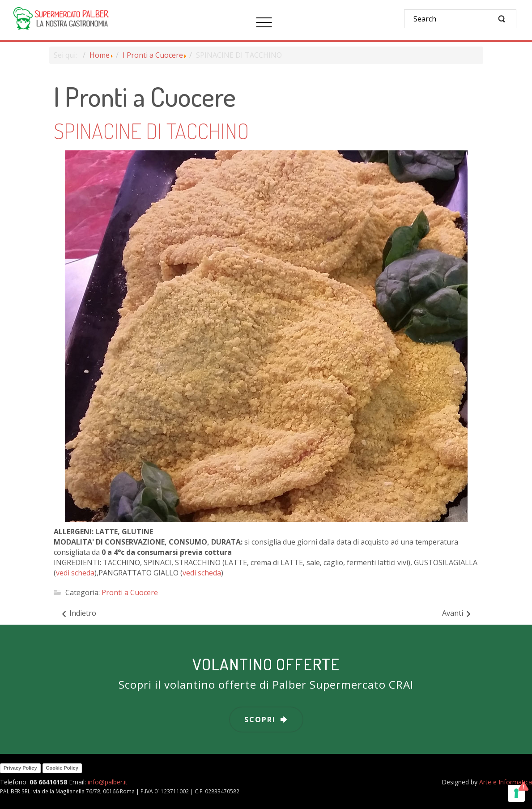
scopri (260, 720)
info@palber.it (108, 782)
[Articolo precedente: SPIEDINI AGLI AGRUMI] (78, 613)
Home (100, 55)
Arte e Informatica (506, 782)
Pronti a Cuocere (130, 592)
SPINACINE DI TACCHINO (151, 131)
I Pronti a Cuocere (153, 55)
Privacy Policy (20, 768)
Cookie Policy (62, 768)
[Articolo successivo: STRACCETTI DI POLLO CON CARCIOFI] (457, 613)
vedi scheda (75, 573)
